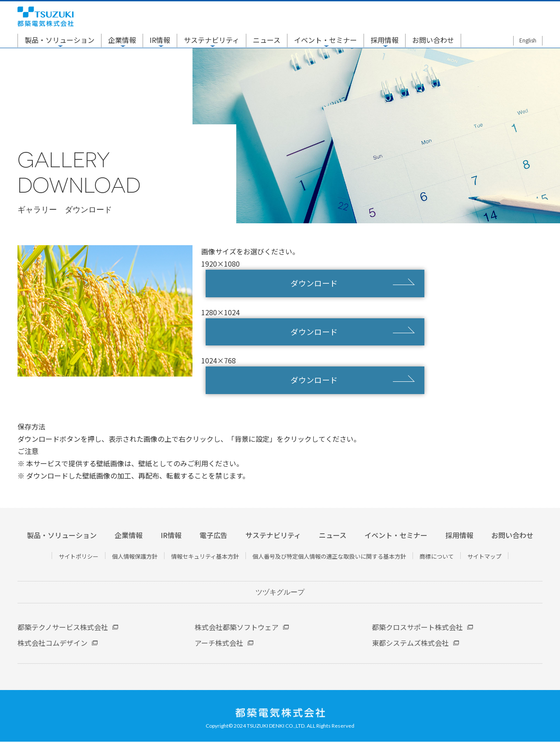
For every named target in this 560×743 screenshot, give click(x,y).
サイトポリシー (79, 558)
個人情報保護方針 (135, 558)
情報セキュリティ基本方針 (205, 558)
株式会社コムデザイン (52, 644)
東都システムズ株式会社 (410, 644)
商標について (437, 558)
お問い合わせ (433, 40)
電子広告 (213, 536)
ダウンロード (315, 284)
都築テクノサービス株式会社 (63, 628)
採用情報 (385, 40)
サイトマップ (484, 558)
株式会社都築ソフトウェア (237, 628)
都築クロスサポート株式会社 (417, 628)
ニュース (267, 40)
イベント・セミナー (325, 40)
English (528, 40)
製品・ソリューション (59, 40)
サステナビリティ (212, 40)
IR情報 (160, 40)
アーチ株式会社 (219, 644)
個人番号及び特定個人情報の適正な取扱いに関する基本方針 (329, 558)
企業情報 (122, 40)
